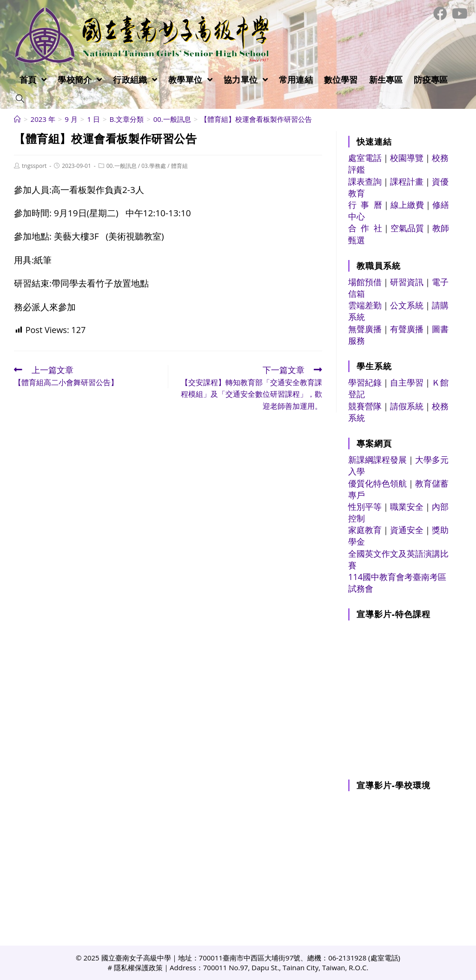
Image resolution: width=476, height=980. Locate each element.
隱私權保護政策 (138, 967)
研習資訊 (407, 282)
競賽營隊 (365, 406)
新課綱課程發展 (377, 460)
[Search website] (20, 99)
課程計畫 (407, 181)
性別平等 (365, 507)
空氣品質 (407, 228)
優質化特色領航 (377, 483)
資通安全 (407, 530)
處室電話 (365, 158)
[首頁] (17, 119)
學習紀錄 (365, 382)
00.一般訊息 (122, 166)
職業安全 (407, 507)
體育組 (179, 166)
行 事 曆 (365, 205)
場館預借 (365, 282)
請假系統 (407, 406)
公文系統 (407, 305)
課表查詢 (365, 181)
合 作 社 (365, 228)
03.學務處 (154, 166)
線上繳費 (407, 205)
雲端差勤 (365, 305)
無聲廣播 (365, 329)
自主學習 (407, 382)
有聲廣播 (407, 329)
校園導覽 (407, 158)
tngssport (34, 166)
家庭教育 (365, 530)
